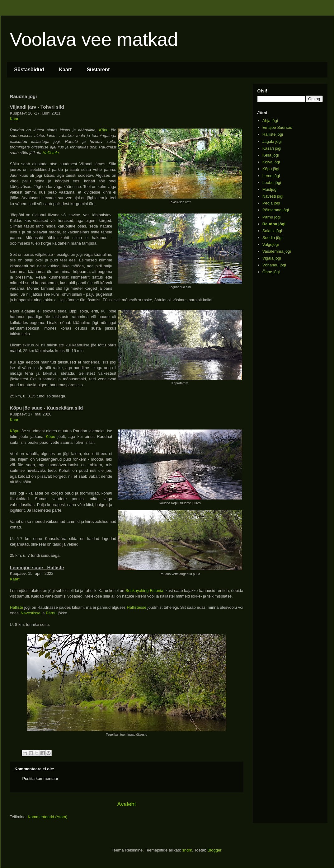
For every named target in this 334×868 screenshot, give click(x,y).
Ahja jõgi (270, 121)
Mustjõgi (270, 189)
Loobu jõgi (272, 183)
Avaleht (126, 804)
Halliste (17, 607)
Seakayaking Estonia (144, 591)
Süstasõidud (29, 70)
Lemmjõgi (271, 176)
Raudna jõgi (274, 224)
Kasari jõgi (272, 148)
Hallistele (51, 153)
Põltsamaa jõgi (276, 210)
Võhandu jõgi (274, 265)
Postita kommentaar (40, 779)
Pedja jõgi (271, 203)
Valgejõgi (271, 244)
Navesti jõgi (273, 196)
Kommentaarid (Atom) (47, 817)
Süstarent (98, 70)
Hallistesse (136, 607)
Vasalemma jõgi (277, 251)
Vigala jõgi (272, 258)
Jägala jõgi (272, 141)
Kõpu (104, 130)
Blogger (214, 850)
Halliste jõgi (273, 134)
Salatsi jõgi (272, 231)
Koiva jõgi (271, 162)
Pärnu (51, 613)
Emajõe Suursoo (277, 127)
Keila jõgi (271, 155)
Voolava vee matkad (94, 39)
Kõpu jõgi (271, 169)
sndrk (187, 850)
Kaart (66, 70)
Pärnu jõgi (272, 217)
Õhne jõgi (271, 272)
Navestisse (31, 613)
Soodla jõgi (272, 238)
